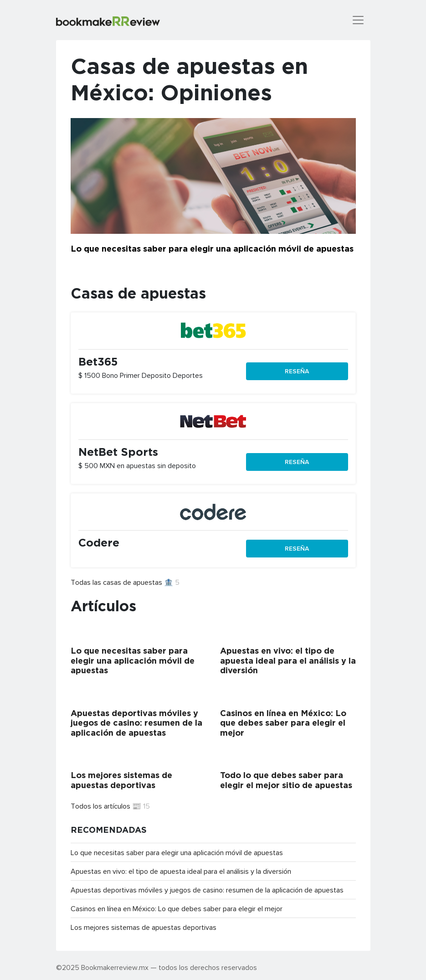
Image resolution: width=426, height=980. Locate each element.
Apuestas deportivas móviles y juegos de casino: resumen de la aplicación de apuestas (207, 890)
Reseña (297, 371)
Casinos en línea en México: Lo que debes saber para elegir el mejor (177, 908)
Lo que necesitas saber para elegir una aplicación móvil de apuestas (177, 852)
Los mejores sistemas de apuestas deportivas (144, 927)
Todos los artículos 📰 (110, 806)
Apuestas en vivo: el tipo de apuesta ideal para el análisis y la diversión (181, 871)
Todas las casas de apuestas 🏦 (125, 582)
